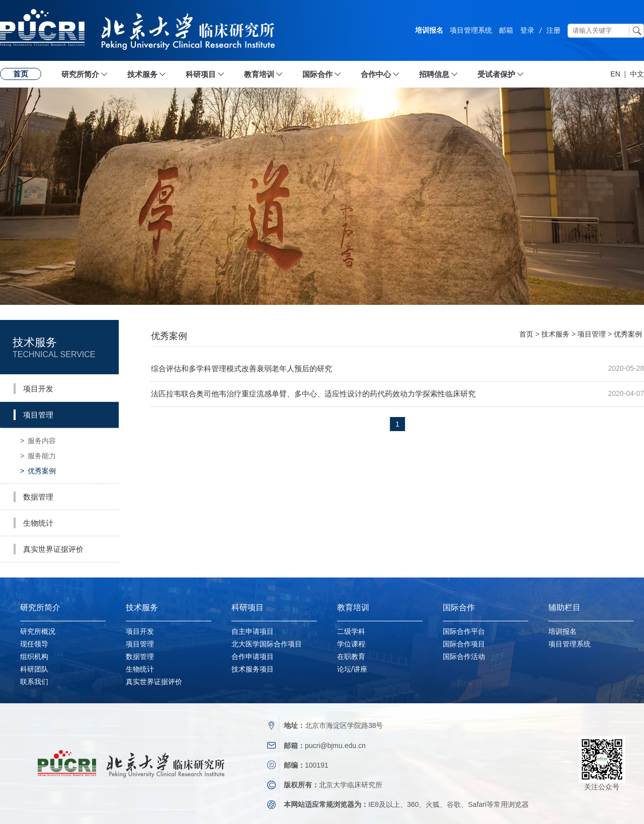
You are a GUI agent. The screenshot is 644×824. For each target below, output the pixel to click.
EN (615, 74)
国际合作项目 (464, 644)
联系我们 (34, 682)
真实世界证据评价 (154, 682)
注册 (553, 30)
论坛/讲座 (352, 669)
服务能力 (38, 456)
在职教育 (351, 656)
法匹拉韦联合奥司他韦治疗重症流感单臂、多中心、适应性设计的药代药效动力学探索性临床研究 (313, 394)
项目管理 (592, 334)
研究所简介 (80, 74)
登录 (527, 30)
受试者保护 (496, 74)
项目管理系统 (471, 30)
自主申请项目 (253, 631)
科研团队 (34, 669)
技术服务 (142, 74)
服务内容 (38, 441)
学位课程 (351, 644)
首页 (21, 74)
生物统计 (140, 669)
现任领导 (34, 644)
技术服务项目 (253, 669)
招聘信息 (434, 74)
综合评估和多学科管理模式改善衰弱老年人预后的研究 (242, 368)
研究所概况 (38, 631)
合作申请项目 (253, 656)
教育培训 (259, 74)
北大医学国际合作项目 (267, 644)
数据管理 (140, 656)
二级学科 (351, 631)
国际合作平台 (464, 631)
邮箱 (506, 30)
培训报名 (429, 30)
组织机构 (34, 656)
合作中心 (376, 74)
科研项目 (201, 74)
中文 (637, 74)
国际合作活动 (464, 656)
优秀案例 (38, 471)
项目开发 (140, 631)
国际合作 (317, 74)
